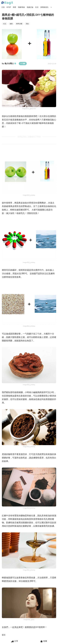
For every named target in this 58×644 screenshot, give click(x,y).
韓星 (14, 7)
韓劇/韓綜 (21, 7)
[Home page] (7, 3)
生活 (37, 7)
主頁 (3, 7)
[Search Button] (51, 7)
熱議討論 (30, 7)
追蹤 (23, 64)
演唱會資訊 (44, 7)
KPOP (9, 7)
